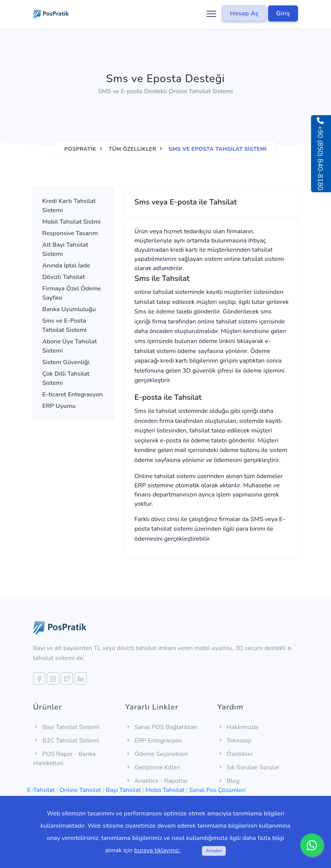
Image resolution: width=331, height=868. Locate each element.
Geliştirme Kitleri (153, 767)
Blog (228, 781)
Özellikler (235, 754)
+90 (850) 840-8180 (320, 154)
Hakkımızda (238, 727)
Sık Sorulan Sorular (248, 767)
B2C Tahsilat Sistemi (66, 741)
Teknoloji (234, 741)
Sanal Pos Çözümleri (218, 790)
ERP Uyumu (59, 406)
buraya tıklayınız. (157, 850)
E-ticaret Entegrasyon (73, 394)
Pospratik (80, 149)
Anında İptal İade (66, 266)
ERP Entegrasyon (154, 741)
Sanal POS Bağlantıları (161, 727)
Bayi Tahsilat (123, 790)
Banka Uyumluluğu (69, 309)
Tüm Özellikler (132, 149)
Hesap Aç (244, 13)
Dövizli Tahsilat (64, 277)
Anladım (214, 851)
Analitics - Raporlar (156, 781)
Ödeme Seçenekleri (156, 754)
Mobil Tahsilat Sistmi (71, 222)
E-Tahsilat (41, 790)
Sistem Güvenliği (66, 362)
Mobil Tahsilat (165, 790)
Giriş (283, 13)
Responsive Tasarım (70, 233)
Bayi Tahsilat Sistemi (66, 727)
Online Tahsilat (80, 790)
